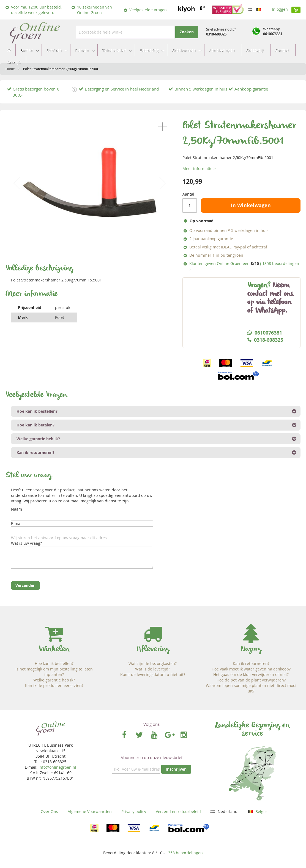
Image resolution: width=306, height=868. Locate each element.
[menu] (153, 56)
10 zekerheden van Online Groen (95, 10)
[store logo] (35, 32)
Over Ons (49, 811)
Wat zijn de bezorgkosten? (153, 663)
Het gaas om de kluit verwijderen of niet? (251, 674)
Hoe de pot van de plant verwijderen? (251, 680)
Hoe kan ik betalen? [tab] (35, 425)
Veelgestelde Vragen (148, 10)
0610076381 (273, 34)
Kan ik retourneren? (251, 663)
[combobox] (125, 32)
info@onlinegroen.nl (57, 767)
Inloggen (280, 9)
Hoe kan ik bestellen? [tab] (37, 411)
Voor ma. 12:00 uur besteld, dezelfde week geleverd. (36, 10)
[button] (163, 127)
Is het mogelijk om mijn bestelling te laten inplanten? (54, 672)
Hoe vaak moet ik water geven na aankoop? (251, 669)
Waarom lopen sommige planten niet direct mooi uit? (251, 688)
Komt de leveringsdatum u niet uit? (153, 674)
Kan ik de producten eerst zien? (54, 685)
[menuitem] (28, 50)
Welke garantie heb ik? (54, 680)
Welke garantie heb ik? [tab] (38, 439)
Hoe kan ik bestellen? (54, 663)
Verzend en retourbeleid (178, 811)
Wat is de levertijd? (153, 669)
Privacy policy (134, 811)
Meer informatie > (199, 169)
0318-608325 (216, 34)
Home (10, 69)
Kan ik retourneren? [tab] (35, 452)
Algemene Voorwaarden (90, 811)
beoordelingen (184, 853)
